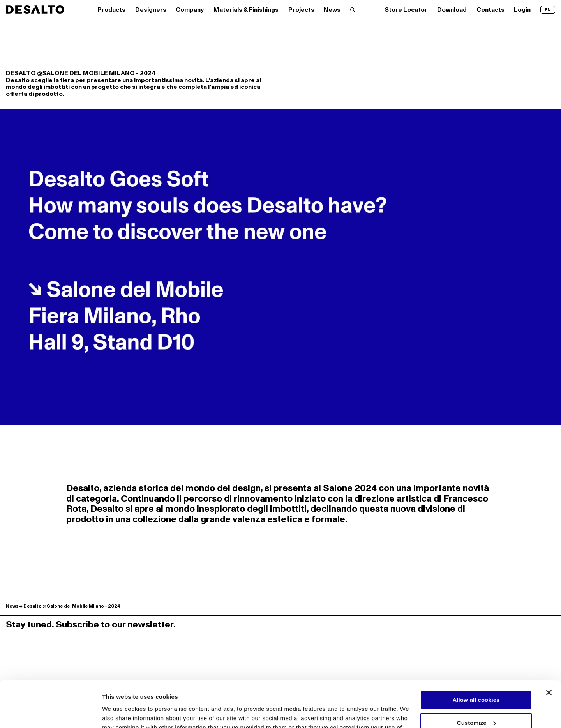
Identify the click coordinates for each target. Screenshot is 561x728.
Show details (120, 713)
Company (190, 10)
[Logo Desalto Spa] (35, 10)
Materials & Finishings (246, 10)
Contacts (490, 10)
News (332, 10)
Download (452, 10)
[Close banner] (549, 647)
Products (111, 10)
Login (522, 10)
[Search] (353, 10)
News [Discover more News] (12, 606)
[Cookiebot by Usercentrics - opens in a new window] (50, 713)
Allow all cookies (476, 654)
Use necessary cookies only (476, 700)
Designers (151, 10)
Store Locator (406, 10)
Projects (301, 10)
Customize (476, 677)
